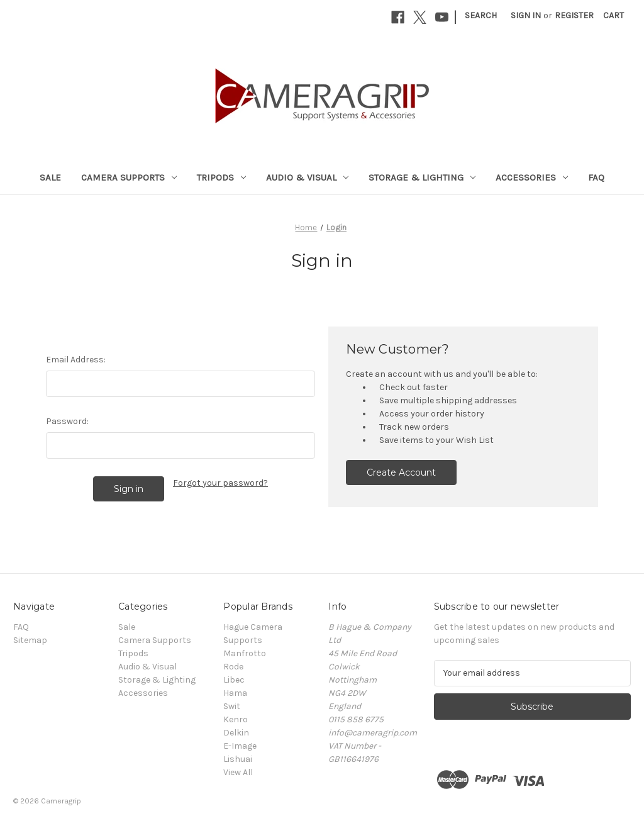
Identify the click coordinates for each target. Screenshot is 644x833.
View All (238, 772)
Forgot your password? (220, 483)
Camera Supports (129, 177)
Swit (232, 706)
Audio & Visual (307, 177)
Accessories (532, 177)
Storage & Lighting (422, 177)
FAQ (596, 177)
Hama (235, 693)
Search (481, 15)
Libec (234, 680)
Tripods (221, 177)
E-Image (240, 746)
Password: (67, 421)
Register (574, 15)
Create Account (401, 472)
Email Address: (76, 360)
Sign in (526, 15)
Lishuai (238, 759)
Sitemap (30, 640)
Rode (233, 667)
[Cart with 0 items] (613, 15)
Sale (50, 177)
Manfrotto (245, 653)
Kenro (236, 719)
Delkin (236, 733)
